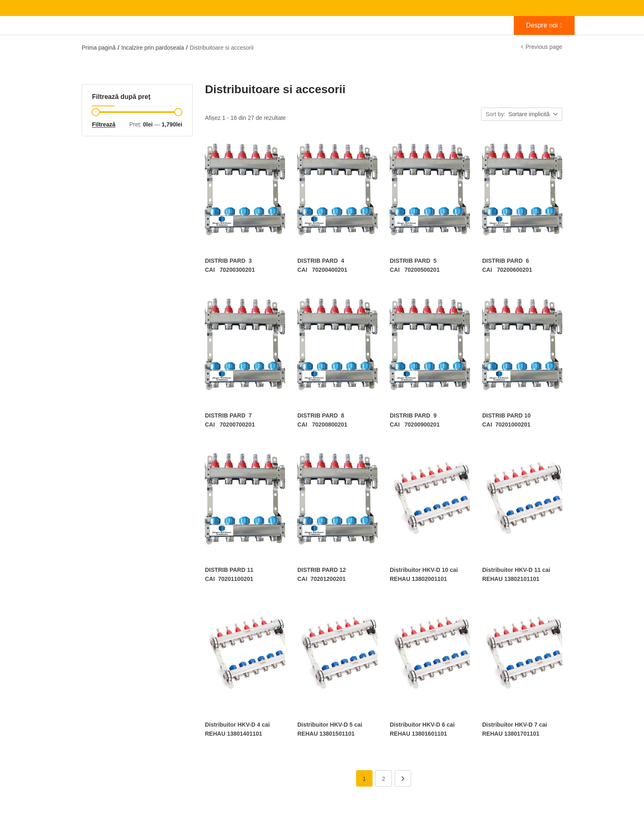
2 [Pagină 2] (384, 776)
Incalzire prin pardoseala (153, 48)
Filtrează (104, 124)
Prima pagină (99, 48)
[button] (534, 115)
